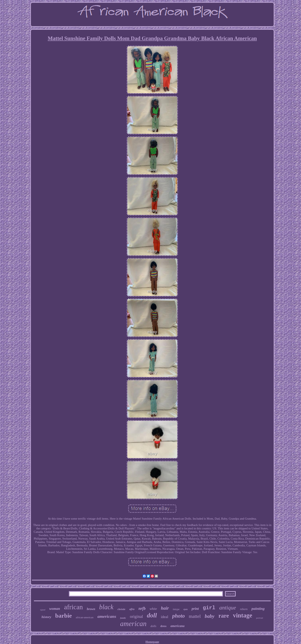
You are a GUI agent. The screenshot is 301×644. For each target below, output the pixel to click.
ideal (165, 617)
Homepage (152, 642)
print (195, 609)
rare (224, 616)
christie (121, 609)
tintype (176, 609)
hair (165, 608)
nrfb (142, 608)
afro (132, 609)
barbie (64, 616)
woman (55, 609)
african (73, 607)
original (136, 616)
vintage (243, 615)
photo (179, 616)
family (123, 618)
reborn (244, 609)
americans (107, 616)
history (46, 617)
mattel (195, 616)
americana (177, 626)
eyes (186, 609)
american (133, 624)
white (153, 609)
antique (228, 608)
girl (209, 608)
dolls (153, 626)
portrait (259, 618)
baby (210, 616)
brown (91, 609)
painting (258, 609)
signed (43, 610)
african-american (85, 617)
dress (163, 626)
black (106, 607)
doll (152, 615)
